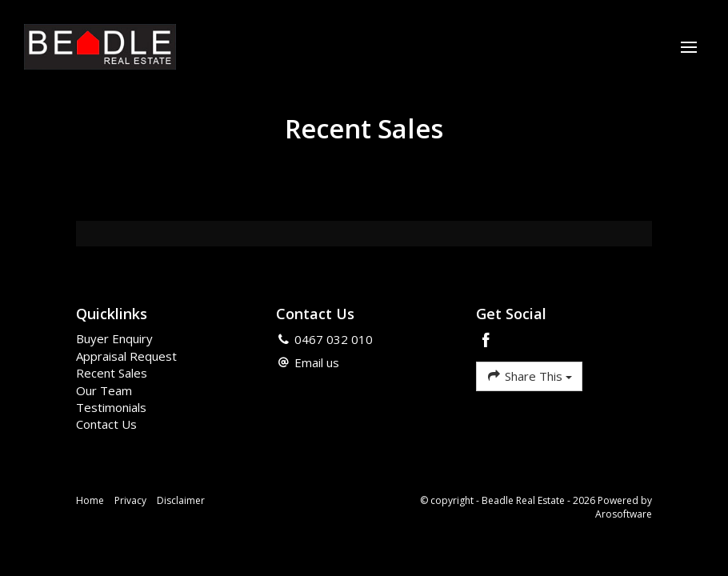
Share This (529, 376)
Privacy (130, 500)
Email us (317, 362)
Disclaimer (181, 500)
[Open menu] (689, 47)
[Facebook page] (486, 341)
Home (90, 500)
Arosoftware (624, 514)
